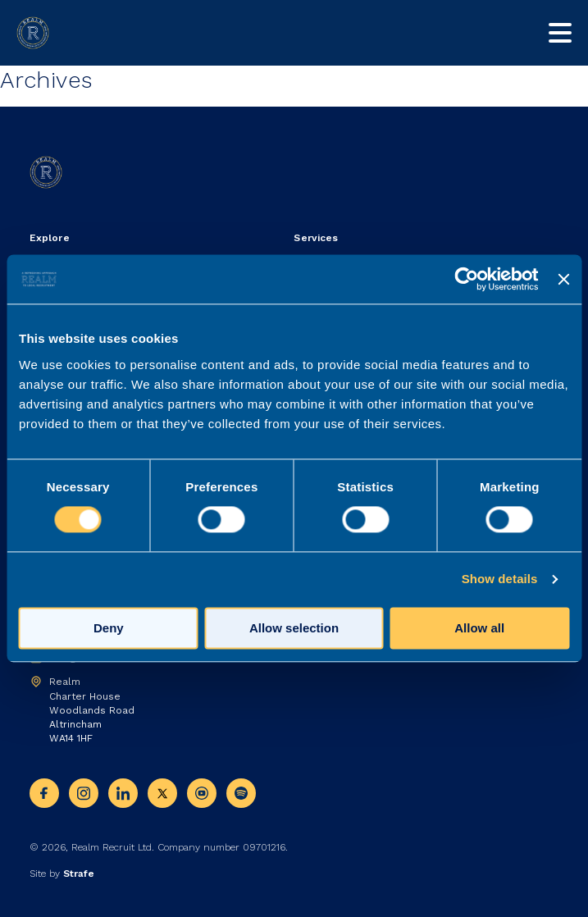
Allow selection (294, 629)
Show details (500, 579)
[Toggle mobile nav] (560, 33)
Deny (109, 629)
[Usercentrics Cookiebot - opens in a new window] (467, 279)
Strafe (79, 874)
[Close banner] (563, 279)
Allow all (479, 629)
